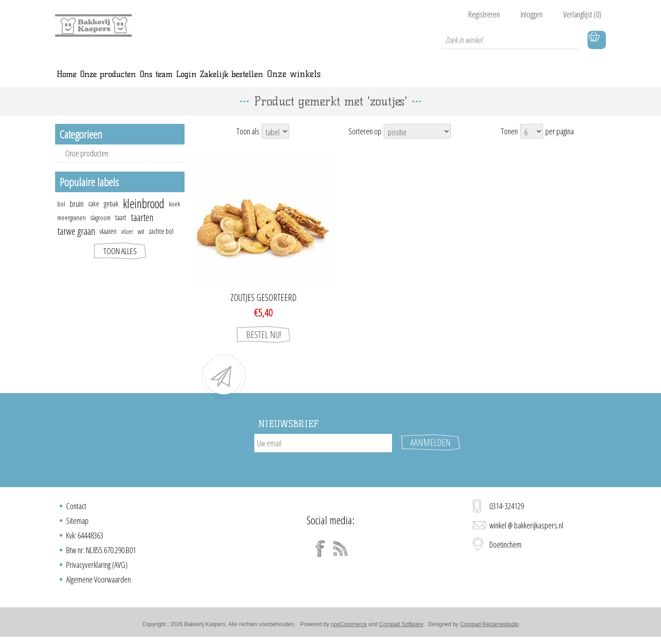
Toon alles (120, 261)
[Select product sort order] (417, 141)
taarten (142, 227)
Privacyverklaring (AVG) (97, 567)
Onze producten (87, 163)
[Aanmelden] (323, 453)
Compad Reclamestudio (489, 627)
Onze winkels (451, 79)
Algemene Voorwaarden (98, 582)
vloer (127, 241)
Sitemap (77, 523)
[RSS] (341, 551)
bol (61, 214)
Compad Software (401, 627)
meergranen (72, 228)
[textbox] (510, 40)
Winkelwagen (597, 40)
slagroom (101, 228)
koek (174, 214)
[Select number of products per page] (532, 141)
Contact (76, 509)
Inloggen (532, 14)
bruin (77, 214)
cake (94, 214)
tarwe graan (76, 241)
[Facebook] (320, 551)
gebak (111, 214)
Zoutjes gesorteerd (263, 308)
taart (121, 228)
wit (141, 241)
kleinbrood (144, 214)
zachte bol (161, 241)
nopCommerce (349, 627)
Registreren (484, 14)
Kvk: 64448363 (85, 538)
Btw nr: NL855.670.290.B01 (101, 553)
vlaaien (108, 241)
